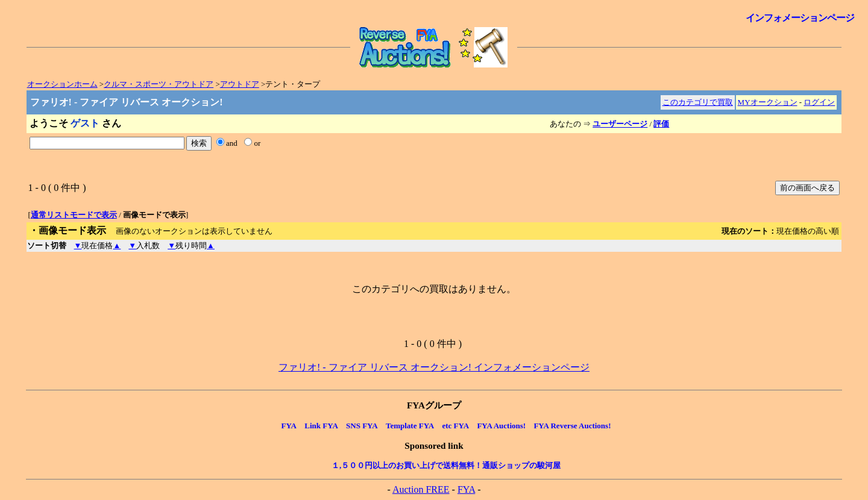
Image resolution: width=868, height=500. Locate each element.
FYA (289, 426)
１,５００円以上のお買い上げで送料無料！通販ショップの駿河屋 (446, 465)
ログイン (819, 102)
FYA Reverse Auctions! (572, 426)
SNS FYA (362, 426)
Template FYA (410, 426)
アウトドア (240, 84)
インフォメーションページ (800, 18)
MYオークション (768, 102)
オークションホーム (62, 84)
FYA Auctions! (501, 426)
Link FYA (321, 426)
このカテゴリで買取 (698, 102)
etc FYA (455, 426)
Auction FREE (421, 489)
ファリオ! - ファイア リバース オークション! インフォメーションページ (434, 367)
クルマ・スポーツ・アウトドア (159, 84)
